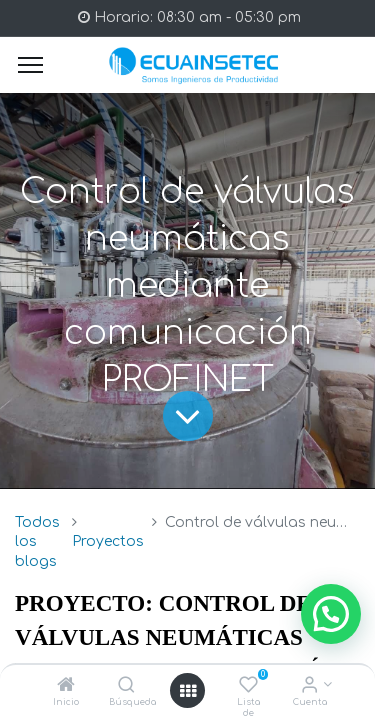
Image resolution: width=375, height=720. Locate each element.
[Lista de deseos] (248, 686)
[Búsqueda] (126, 686)
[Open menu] (188, 691)
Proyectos (108, 541)
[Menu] (30, 65)
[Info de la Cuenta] (309, 686)
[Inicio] (66, 686)
